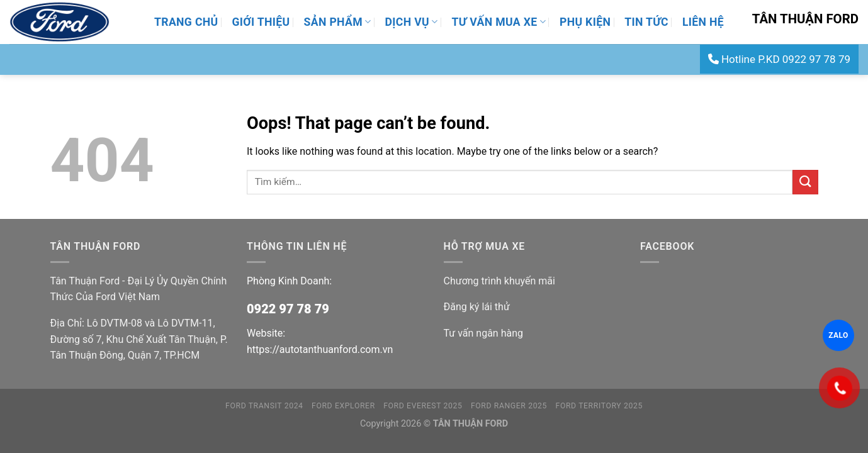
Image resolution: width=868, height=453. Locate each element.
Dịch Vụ (412, 22)
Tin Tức (646, 22)
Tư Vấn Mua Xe (499, 22)
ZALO (838, 335)
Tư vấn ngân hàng (483, 333)
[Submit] (805, 182)
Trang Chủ (186, 22)
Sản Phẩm (338, 22)
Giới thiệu (261, 22)
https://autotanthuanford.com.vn (320, 350)
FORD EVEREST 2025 (423, 406)
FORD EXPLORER (343, 406)
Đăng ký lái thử (477, 307)
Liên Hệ (703, 22)
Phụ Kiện (585, 22)
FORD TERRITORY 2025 (599, 406)
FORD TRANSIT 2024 (264, 406)
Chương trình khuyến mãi (499, 281)
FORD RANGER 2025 (509, 406)
